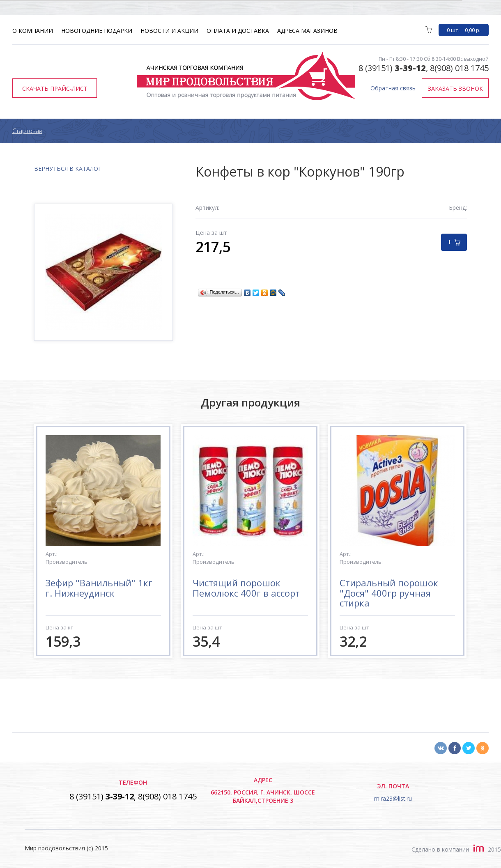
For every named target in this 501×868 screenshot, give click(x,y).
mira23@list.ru (393, 798)
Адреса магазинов (307, 31)
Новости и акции (169, 31)
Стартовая (27, 131)
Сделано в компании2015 (456, 849)
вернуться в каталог (68, 169)
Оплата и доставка (238, 31)
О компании (33, 31)
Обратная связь (393, 88)
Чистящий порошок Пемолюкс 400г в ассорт (246, 588)
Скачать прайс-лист (55, 88)
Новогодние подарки (97, 31)
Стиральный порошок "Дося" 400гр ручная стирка (389, 592)
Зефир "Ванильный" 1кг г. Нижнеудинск (99, 588)
